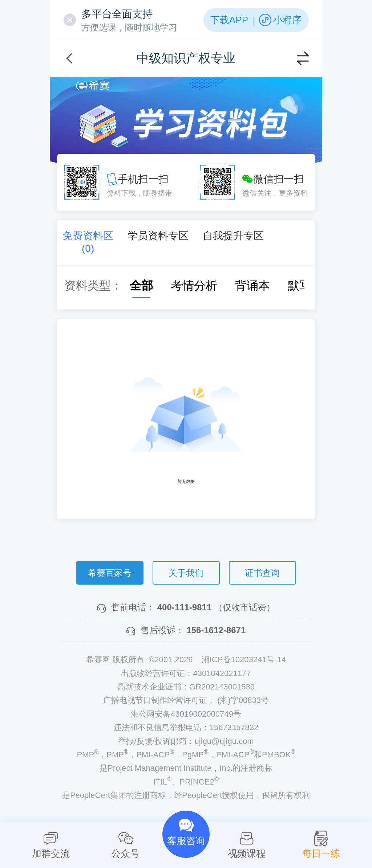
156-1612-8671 (216, 630)
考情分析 (187, 286)
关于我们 (186, 573)
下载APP (229, 20)
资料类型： (93, 286)
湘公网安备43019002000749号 (186, 714)
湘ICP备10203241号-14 (244, 660)
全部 (134, 286)
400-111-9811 (184, 607)
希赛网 (93, 85)
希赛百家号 (110, 573)
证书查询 (262, 573)
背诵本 (245, 286)
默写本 (298, 286)
